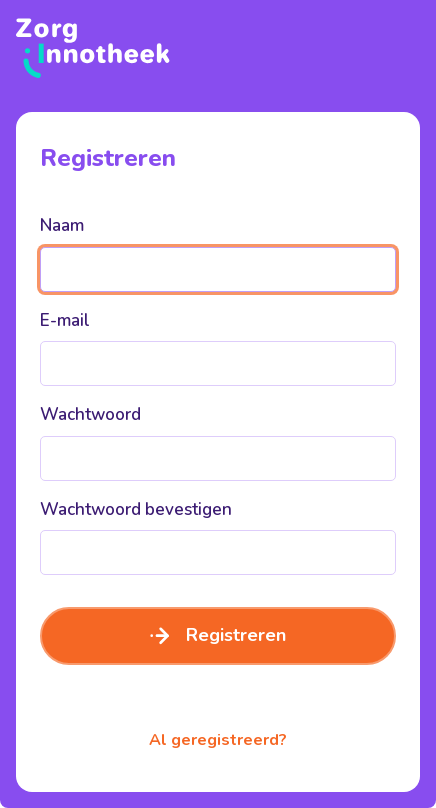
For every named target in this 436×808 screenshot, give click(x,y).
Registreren (218, 635)
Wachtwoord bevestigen (136, 509)
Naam (62, 225)
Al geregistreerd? (218, 740)
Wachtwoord (90, 414)
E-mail (65, 320)
